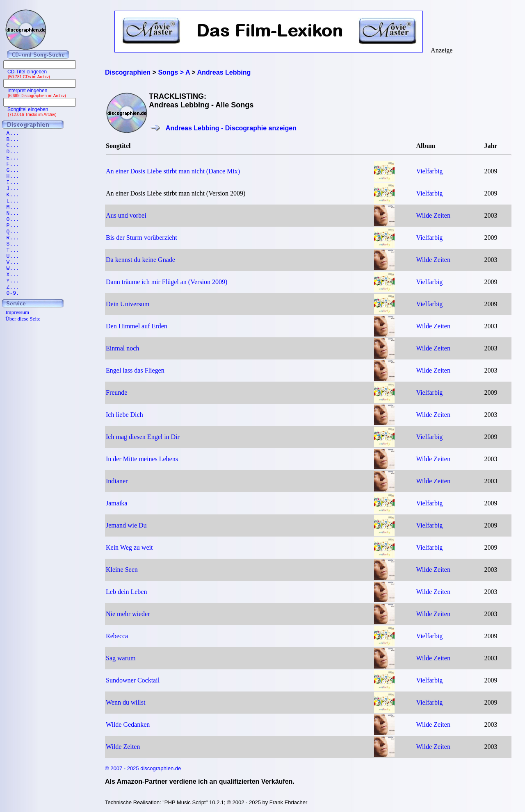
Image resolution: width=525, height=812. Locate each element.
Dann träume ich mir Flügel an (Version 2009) (167, 282)
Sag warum (121, 658)
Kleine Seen (122, 570)
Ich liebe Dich (124, 415)
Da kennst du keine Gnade (140, 260)
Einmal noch (122, 348)
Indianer (117, 481)
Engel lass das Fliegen (135, 370)
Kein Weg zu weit (129, 547)
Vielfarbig (430, 171)
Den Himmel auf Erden (137, 326)
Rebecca (117, 636)
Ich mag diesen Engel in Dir (143, 437)
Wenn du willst (126, 702)
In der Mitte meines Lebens (142, 459)
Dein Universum (128, 304)
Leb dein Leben (126, 592)
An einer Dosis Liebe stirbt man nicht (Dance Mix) (173, 171)
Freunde (116, 392)
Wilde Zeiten (433, 215)
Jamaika (116, 503)
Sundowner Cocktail (133, 680)
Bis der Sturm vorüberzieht (142, 238)
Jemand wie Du (126, 525)
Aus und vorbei (126, 215)
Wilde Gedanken (128, 724)
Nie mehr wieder (128, 614)
